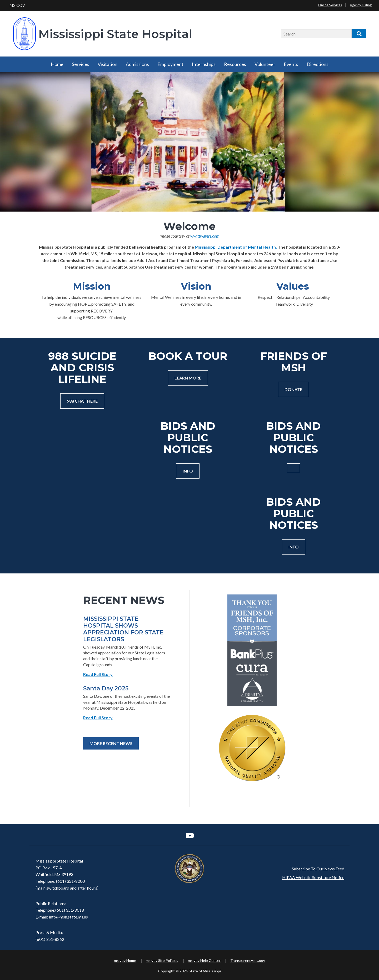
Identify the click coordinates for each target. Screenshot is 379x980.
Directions (318, 64)
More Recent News (111, 743)
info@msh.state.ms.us (68, 917)
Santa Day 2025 (106, 688)
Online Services (330, 5)
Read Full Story (98, 674)
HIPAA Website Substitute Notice (313, 877)
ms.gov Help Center (204, 960)
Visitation (108, 64)
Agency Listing (361, 5)
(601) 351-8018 (70, 910)
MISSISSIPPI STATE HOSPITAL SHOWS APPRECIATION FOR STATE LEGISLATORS (123, 629)
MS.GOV (17, 6)
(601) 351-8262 (50, 939)
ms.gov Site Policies (162, 960)
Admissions (137, 64)
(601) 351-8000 (70, 881)
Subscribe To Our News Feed (318, 869)
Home (57, 64)
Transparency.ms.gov (248, 960)
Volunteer (265, 64)
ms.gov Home (125, 960)
